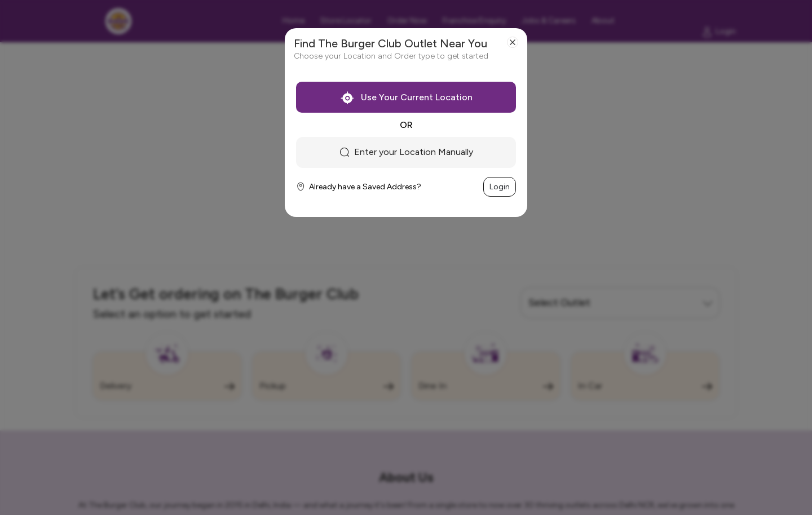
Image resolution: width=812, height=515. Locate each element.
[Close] (513, 42)
